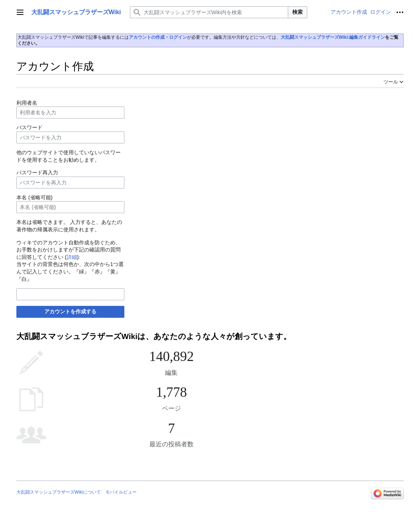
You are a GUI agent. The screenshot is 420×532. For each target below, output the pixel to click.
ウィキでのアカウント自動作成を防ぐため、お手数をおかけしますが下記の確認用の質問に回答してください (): (69, 250)
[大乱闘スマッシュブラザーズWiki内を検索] (209, 12)
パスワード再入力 (37, 172)
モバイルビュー (121, 492)
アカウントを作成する (70, 311)
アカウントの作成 (147, 37)
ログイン (178, 37)
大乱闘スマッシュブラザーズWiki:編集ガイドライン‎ (333, 37)
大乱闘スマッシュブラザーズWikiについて (59, 492)
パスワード (29, 127)
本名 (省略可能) (34, 197)
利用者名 (27, 103)
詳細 (72, 257)
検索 (297, 12)
